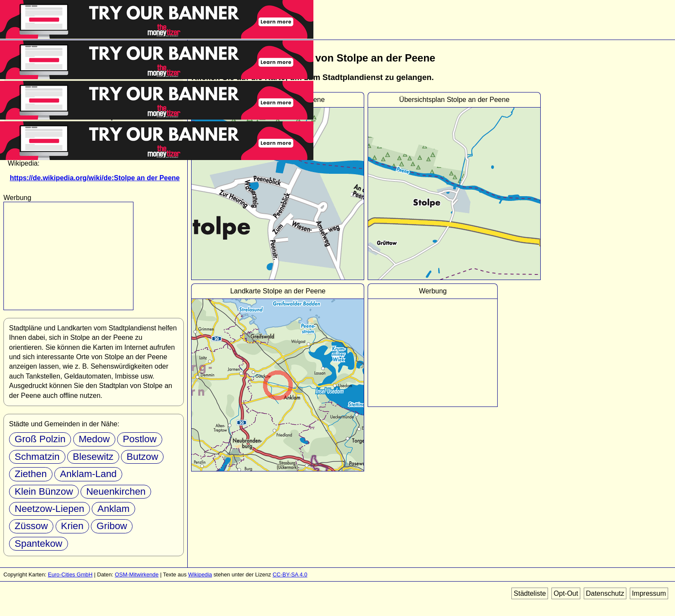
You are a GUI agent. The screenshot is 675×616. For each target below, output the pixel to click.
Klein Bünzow (44, 491)
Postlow (139, 439)
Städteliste (530, 593)
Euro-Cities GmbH (70, 574)
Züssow (31, 526)
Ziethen (31, 474)
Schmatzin (37, 457)
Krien (72, 526)
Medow (94, 439)
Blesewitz (93, 457)
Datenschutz (605, 593)
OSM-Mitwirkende (137, 574)
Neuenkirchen (116, 491)
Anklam (113, 509)
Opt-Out (566, 593)
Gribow (112, 526)
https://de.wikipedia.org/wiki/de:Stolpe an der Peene (95, 178)
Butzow (142, 457)
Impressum (649, 593)
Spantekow (39, 544)
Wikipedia (200, 574)
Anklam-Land (88, 474)
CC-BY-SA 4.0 (290, 574)
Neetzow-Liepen (50, 509)
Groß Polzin (40, 439)
